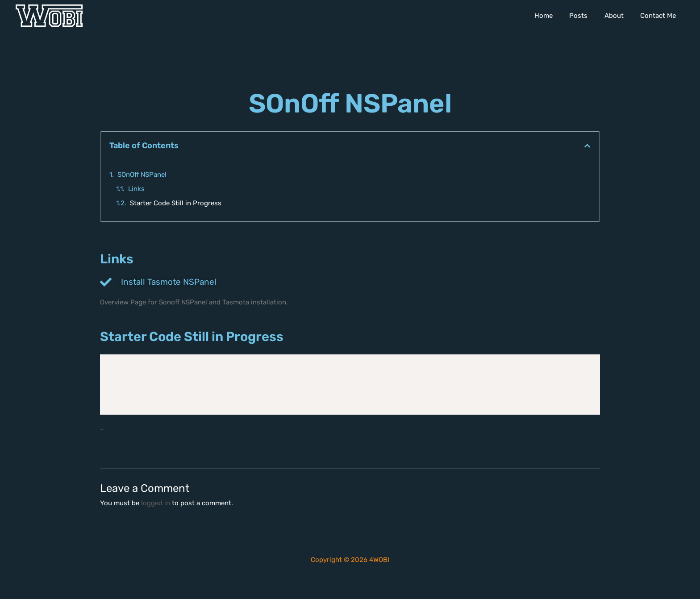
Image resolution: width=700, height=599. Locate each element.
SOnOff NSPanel (142, 175)
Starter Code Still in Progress (176, 203)
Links (136, 189)
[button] (587, 146)
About (619, 16)
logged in (156, 503)
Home (555, 16)
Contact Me (660, 16)
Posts (587, 16)
